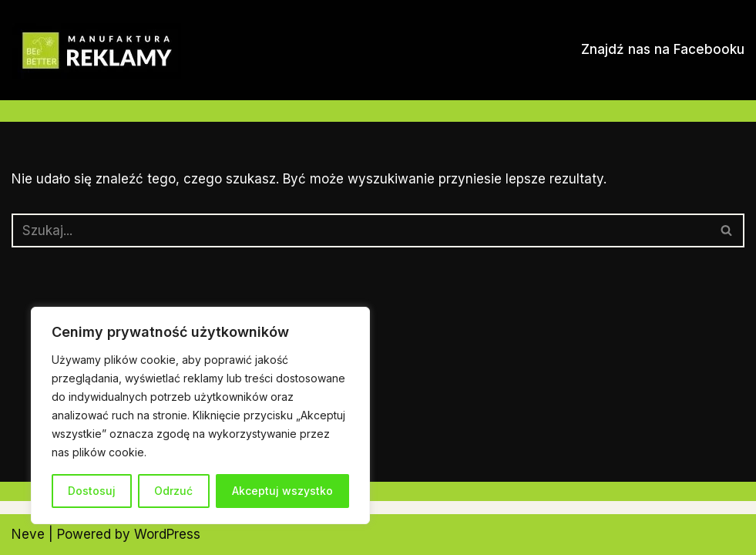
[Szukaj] (361, 230)
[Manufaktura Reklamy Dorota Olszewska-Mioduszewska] (96, 51)
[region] (200, 415)
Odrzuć (173, 491)
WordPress (167, 534)
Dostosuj (92, 491)
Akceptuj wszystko (282, 491)
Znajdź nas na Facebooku (663, 49)
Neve (28, 534)
